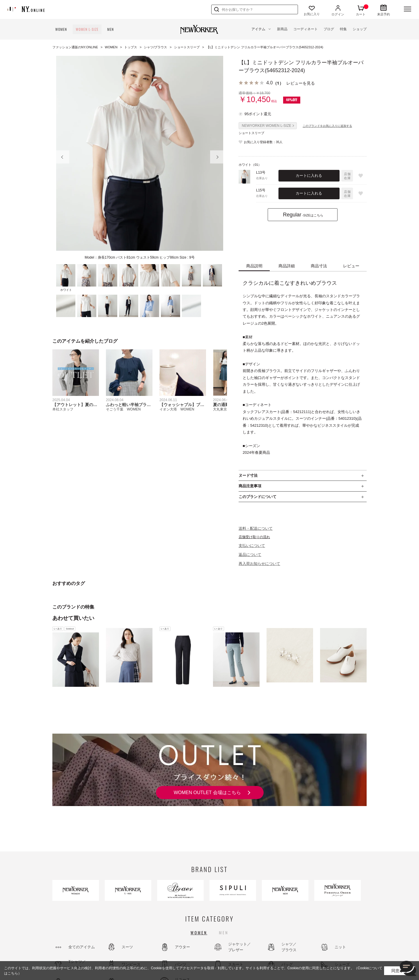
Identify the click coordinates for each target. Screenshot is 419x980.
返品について (250, 555)
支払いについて (252, 546)
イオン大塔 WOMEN (177, 409)
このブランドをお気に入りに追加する (327, 126)
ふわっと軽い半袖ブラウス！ (128, 405)
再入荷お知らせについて (259, 564)
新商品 (282, 29)
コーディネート (306, 29)
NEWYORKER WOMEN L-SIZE (267, 126)
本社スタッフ (63, 409)
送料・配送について (256, 528)
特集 (343, 29)
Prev (63, 157)
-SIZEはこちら (303, 215)
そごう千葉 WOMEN (123, 409)
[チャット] (408, 969)
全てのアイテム (82, 947)
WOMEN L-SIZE (87, 29)
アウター (182, 947)
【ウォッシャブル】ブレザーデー (182, 405)
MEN (111, 29)
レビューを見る (301, 83)
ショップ (360, 29)
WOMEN (61, 29)
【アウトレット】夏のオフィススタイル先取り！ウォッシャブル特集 (75, 405)
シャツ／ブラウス (289, 947)
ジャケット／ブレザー (239, 947)
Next (217, 157)
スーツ (127, 947)
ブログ (329, 29)
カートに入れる (309, 176)
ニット (340, 947)
